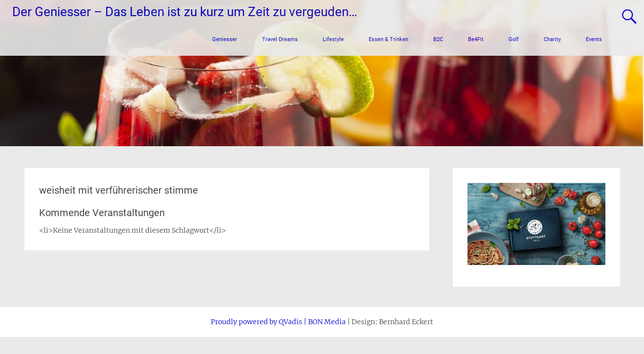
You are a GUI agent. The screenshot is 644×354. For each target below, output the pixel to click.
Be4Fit (476, 39)
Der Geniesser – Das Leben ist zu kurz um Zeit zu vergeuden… (185, 12)
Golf (514, 39)
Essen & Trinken (389, 39)
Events (594, 39)
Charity (552, 39)
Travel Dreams (280, 39)
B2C (438, 39)
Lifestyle (333, 39)
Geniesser (225, 39)
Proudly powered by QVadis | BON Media (278, 322)
